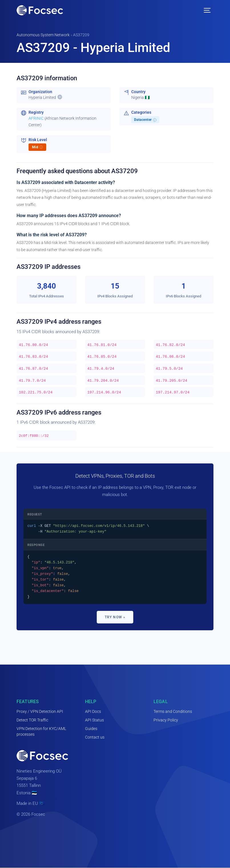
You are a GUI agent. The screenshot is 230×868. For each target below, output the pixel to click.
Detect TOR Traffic (32, 720)
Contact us (95, 737)
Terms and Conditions (173, 711)
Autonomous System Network (43, 35)
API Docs (93, 711)
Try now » (115, 617)
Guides (91, 729)
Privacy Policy (166, 720)
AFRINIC (36, 118)
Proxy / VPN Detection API (40, 711)
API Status (94, 720)
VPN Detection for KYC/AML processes (41, 731)
